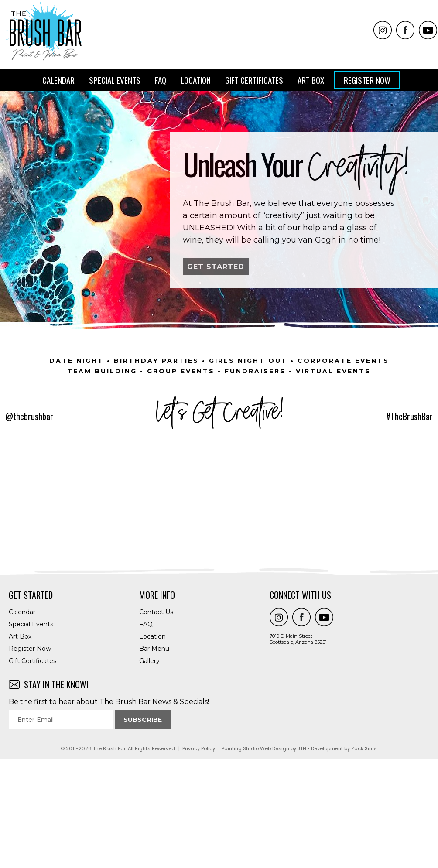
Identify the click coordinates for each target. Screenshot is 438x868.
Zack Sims (364, 858)
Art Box (311, 80)
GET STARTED (216, 267)
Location (196, 80)
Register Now (367, 80)
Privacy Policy (199, 858)
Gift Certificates (254, 80)
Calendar (58, 80)
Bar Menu (154, 758)
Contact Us (156, 721)
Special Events (115, 80)
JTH (302, 858)
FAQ (161, 80)
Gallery (149, 770)
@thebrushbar (29, 416)
